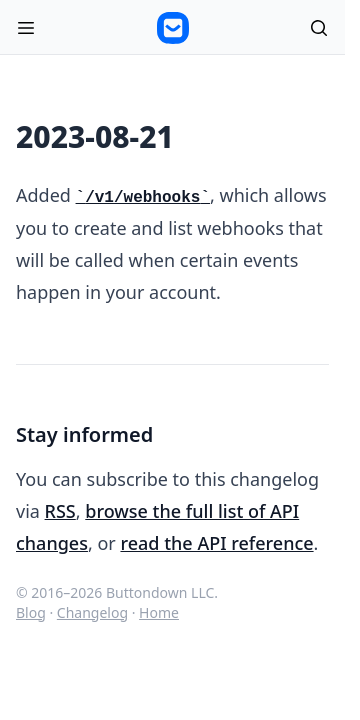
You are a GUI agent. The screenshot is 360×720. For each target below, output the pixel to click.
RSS (60, 511)
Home (159, 612)
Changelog (92, 612)
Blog (31, 612)
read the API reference (216, 543)
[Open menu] (26, 28)
